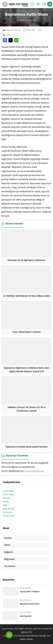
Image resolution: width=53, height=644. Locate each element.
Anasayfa (21, 20)
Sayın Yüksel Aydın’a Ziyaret (26, 332)
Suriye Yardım (9, 516)
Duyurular (32, 20)
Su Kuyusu (7, 512)
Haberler (17, 30)
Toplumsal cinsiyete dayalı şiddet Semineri (26, 447)
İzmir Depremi (26, 616)
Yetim (5, 505)
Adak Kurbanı (9, 509)
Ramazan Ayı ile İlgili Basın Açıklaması (26, 260)
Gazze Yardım (9, 491)
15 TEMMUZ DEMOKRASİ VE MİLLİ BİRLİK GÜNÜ (26, 296)
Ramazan (7, 498)
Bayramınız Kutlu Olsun (30, 604)
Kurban (6, 502)
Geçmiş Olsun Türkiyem (30, 592)
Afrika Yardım (9, 495)
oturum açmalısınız (34, 471)
